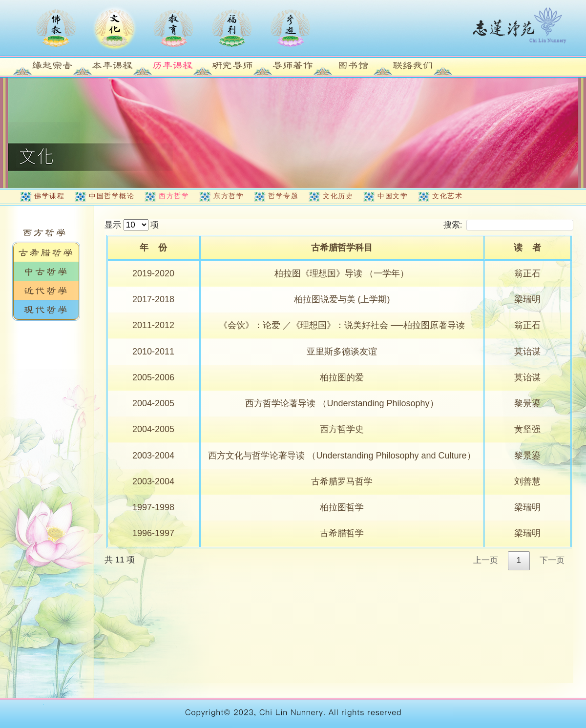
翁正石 (527, 273)
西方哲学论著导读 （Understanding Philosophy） (342, 403)
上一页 (486, 560)
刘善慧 (527, 481)
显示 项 (132, 225)
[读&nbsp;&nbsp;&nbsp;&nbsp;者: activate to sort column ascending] (528, 249)
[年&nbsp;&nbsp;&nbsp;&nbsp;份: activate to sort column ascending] (154, 249)
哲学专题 (283, 196)
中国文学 (393, 196)
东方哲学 (229, 196)
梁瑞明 (527, 299)
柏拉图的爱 (342, 377)
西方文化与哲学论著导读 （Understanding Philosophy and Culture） (342, 456)
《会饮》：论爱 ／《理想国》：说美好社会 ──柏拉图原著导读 (342, 325)
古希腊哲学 (342, 533)
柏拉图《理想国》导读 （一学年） (342, 273)
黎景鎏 (527, 403)
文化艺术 (447, 196)
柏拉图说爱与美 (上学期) (342, 299)
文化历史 (338, 196)
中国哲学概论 (112, 196)
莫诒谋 (527, 352)
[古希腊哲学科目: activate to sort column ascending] (343, 249)
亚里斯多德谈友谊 (342, 352)
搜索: (508, 225)
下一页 (552, 560)
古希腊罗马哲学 (342, 481)
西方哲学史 (342, 429)
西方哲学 (174, 196)
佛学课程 (49, 196)
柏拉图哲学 (342, 507)
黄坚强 (527, 429)
